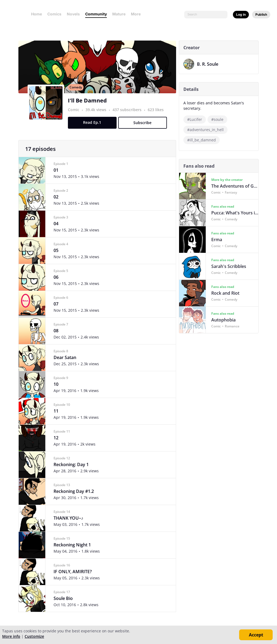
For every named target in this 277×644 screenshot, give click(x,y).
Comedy (77, 93)
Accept (256, 635)
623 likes (157, 116)
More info (11, 636)
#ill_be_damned (203, 140)
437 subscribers (129, 116)
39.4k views (98, 116)
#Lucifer (196, 119)
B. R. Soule (209, 64)
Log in (241, 14)
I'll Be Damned (89, 106)
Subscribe (144, 129)
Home (37, 14)
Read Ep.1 (93, 128)
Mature (119, 14)
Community (96, 14)
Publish (261, 14)
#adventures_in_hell (207, 130)
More (137, 14)
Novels (73, 14)
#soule (219, 119)
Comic (75, 116)
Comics (54, 14)
